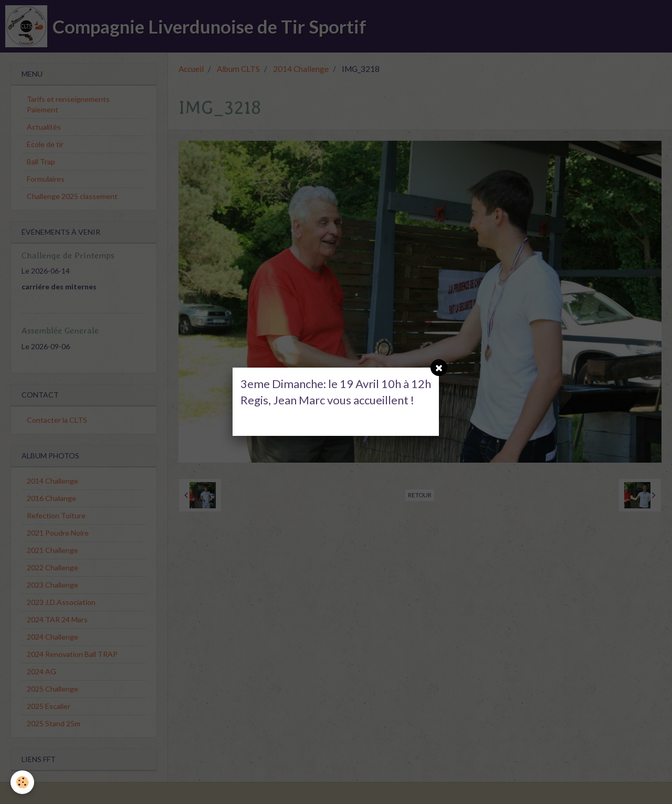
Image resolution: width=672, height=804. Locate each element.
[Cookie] (22, 782)
